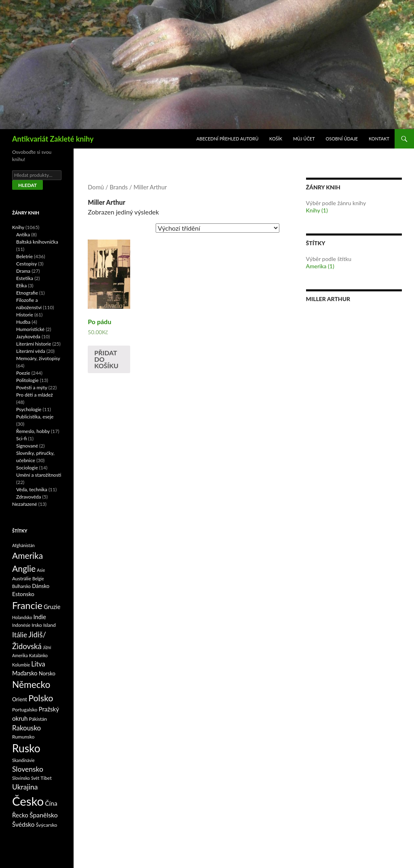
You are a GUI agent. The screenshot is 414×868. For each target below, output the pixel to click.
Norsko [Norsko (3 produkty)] (47, 673)
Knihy (18, 227)
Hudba (23, 322)
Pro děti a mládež (35, 395)
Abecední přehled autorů (227, 139)
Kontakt (379, 139)
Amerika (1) (320, 266)
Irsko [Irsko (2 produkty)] (37, 625)
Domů (96, 187)
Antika (23, 235)
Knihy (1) (317, 210)
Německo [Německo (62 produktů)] (31, 684)
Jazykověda (28, 336)
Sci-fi (21, 438)
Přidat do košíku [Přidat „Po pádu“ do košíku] (106, 359)
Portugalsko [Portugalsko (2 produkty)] (25, 710)
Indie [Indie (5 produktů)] (40, 617)
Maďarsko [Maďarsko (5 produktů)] (25, 673)
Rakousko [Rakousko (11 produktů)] (26, 728)
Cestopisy (26, 264)
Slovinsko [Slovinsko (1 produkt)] (21, 778)
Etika (21, 285)
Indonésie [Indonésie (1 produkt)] (21, 625)
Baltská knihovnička (37, 242)
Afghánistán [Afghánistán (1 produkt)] (23, 545)
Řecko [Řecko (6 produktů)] (20, 815)
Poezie (23, 373)
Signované (27, 446)
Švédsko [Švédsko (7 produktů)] (23, 824)
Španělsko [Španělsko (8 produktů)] (44, 815)
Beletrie (24, 256)
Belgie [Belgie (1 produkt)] (38, 578)
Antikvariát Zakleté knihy (53, 139)
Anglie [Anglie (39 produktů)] (24, 568)
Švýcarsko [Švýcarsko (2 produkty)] (47, 825)
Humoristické (30, 329)
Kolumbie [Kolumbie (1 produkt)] (21, 665)
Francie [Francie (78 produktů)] (27, 605)
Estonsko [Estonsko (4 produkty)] (23, 594)
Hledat (27, 185)
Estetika (25, 278)
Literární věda (31, 351)
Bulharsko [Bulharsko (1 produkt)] (21, 586)
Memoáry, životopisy (38, 358)
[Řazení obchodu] (218, 228)
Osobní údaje (342, 139)
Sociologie (27, 468)
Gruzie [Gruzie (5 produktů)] (52, 607)
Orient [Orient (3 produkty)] (20, 699)
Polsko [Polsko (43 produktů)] (41, 698)
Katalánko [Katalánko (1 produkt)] (38, 655)
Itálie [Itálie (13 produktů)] (20, 635)
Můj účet (304, 139)
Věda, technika (32, 489)
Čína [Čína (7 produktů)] (51, 803)
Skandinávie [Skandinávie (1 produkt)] (23, 760)
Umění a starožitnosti (39, 475)
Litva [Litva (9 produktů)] (38, 664)
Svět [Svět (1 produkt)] (35, 778)
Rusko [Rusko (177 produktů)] (26, 748)
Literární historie (34, 344)
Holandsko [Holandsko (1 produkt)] (22, 617)
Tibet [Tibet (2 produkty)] (46, 778)
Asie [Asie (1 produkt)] (41, 570)
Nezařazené (25, 504)
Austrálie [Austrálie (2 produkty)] (22, 578)
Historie (25, 315)
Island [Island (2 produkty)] (50, 625)
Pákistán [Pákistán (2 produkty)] (38, 719)
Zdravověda (29, 497)
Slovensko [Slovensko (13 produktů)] (28, 769)
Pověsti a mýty (32, 387)
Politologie (27, 380)
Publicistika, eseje (35, 417)
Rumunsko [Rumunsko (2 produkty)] (23, 737)
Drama (23, 271)
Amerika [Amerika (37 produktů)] (27, 555)
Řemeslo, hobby (33, 431)
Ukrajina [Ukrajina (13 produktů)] (25, 787)
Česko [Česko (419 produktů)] (28, 801)
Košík (276, 139)
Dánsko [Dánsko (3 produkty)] (41, 586)
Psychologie (29, 409)
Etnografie (27, 293)
